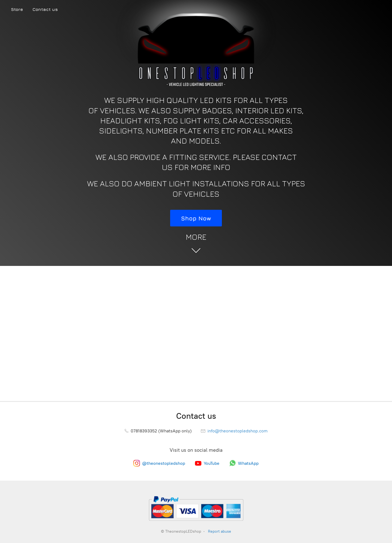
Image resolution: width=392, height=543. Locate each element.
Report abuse (220, 531)
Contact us (45, 9)
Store (17, 9)
